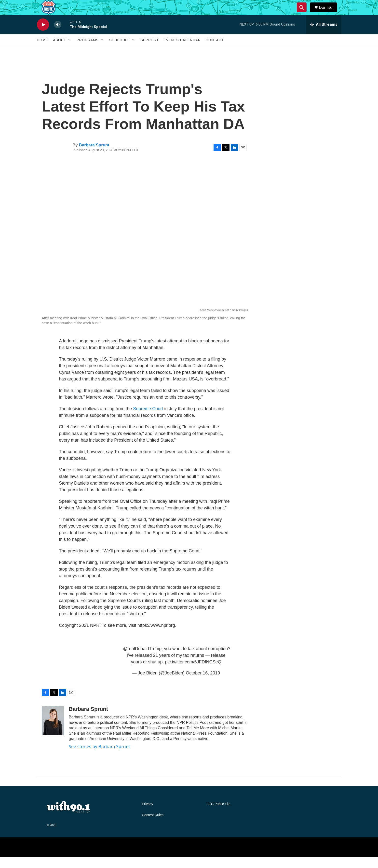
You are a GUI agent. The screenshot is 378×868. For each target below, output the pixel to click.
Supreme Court (148, 420)
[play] (43, 36)
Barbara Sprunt (94, 156)
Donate (329, 13)
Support (149, 51)
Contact (215, 51)
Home (42, 51)
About (60, 51)
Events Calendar (182, 51)
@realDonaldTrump (142, 660)
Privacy (148, 815)
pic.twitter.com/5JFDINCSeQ (193, 673)
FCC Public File (218, 815)
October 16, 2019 (203, 684)
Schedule (120, 51)
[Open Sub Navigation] (70, 51)
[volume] (58, 36)
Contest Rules (153, 826)
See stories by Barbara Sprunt (99, 757)
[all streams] (324, 36)
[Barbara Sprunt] (53, 732)
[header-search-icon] (304, 13)
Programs (88, 51)
